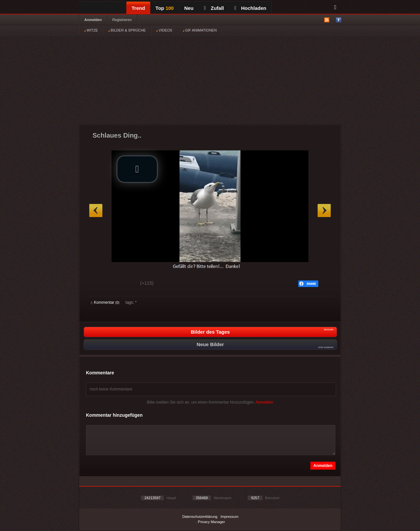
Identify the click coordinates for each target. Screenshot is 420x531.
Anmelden (93, 20)
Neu (189, 8)
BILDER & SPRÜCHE (127, 30)
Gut (98, 284)
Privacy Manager (211, 522)
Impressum (229, 517)
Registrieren (122, 20)
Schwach (123, 284)
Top (165, 8)
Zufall (214, 8)
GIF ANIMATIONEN (200, 30)
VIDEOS (164, 30)
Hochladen (250, 8)
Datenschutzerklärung (200, 517)
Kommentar (105, 302)
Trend (138, 8)
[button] (137, 169)
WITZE (91, 30)
